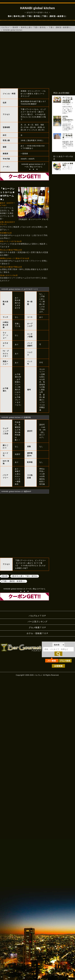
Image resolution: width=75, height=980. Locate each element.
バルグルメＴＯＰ (37, 616)
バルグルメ (5, 27)
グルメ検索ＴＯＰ (37, 627)
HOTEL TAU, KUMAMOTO (68, 118)
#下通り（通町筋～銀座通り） (14, 581)
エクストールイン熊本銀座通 (67, 136)
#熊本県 (5, 576)
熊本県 (15, 27)
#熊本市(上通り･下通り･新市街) (25, 576)
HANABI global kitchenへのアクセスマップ (24, 525)
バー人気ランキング (38, 622)
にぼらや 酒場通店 (68, 164)
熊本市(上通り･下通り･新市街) (33, 27)
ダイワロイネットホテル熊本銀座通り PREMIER (67, 100)
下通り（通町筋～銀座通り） (60, 27)
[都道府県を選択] (58, 645)
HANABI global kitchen (13, 30)
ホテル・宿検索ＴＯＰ (37, 633)
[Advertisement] (24, 60)
